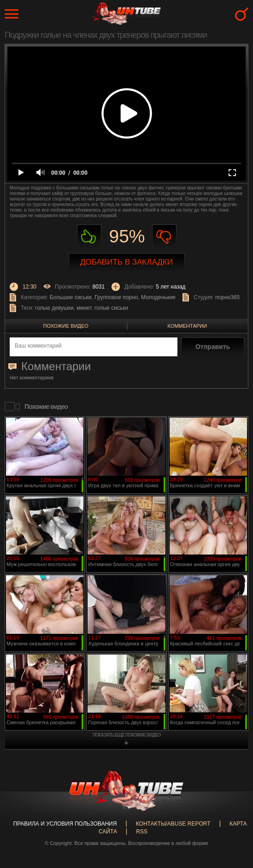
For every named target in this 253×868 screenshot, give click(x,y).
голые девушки (54, 308)
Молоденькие (158, 297)
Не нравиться (164, 237)
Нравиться (89, 237)
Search (242, 14)
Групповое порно (116, 297)
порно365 (227, 297)
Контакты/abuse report (173, 824)
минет (84, 308)
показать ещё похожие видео (127, 735)
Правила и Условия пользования (65, 824)
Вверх (232, 816)
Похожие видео (66, 326)
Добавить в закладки (126, 262)
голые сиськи (111, 308)
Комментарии (187, 326)
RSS (142, 832)
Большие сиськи (71, 297)
